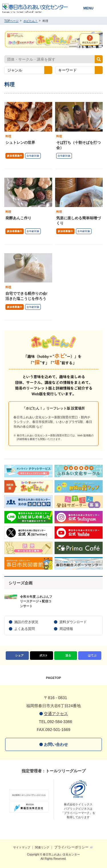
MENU (88, 8)
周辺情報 (66, 629)
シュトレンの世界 (20, 143)
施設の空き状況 (26, 622)
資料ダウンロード (73, 622)
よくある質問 (25, 629)
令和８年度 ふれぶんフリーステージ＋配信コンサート (36, 601)
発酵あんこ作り (18, 218)
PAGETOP (53, 678)
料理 (8, 136)
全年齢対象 (33, 156)
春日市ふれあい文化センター (39, 8)
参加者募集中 (15, 156)
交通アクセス (56, 714)
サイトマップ (22, 847)
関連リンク (42, 847)
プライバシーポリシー (71, 847)
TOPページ (11, 21)
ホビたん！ (31, 21)
